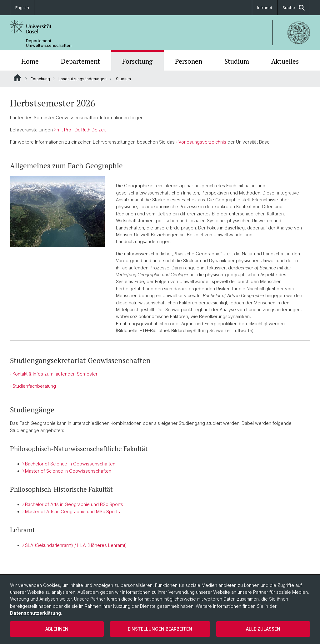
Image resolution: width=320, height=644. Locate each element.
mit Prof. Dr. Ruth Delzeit (81, 130)
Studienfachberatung (34, 386)
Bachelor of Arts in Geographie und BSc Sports (74, 505)
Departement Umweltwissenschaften (49, 43)
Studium (237, 61)
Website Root (17, 78)
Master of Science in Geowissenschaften (68, 471)
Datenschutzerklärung (35, 613)
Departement (80, 61)
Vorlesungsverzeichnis (202, 142)
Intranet (265, 7)
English (22, 7)
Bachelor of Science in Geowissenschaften (70, 464)
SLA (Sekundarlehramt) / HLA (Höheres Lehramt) (76, 545)
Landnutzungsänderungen (82, 79)
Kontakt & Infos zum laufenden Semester (55, 374)
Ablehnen (57, 629)
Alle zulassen (263, 629)
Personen (189, 61)
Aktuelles (285, 61)
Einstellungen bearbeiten (160, 629)
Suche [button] (294, 8)
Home (30, 61)
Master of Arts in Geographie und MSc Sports (72, 512)
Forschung (137, 61)
